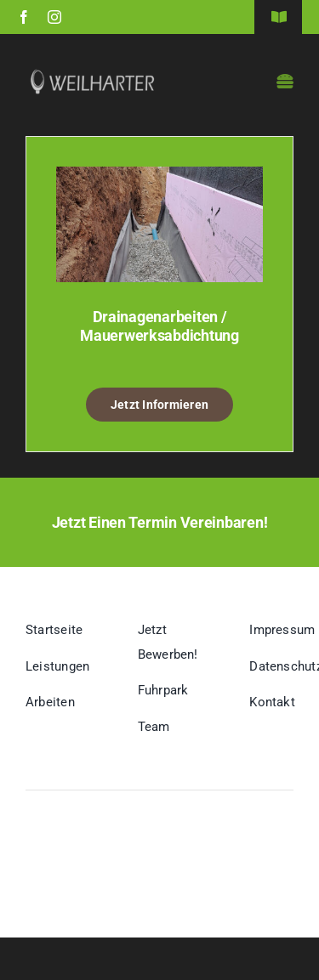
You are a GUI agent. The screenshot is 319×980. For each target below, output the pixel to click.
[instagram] (54, 17)
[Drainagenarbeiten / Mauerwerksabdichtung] (159, 179)
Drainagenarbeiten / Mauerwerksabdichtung (159, 326)
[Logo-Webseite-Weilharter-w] (93, 74)
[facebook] (24, 17)
